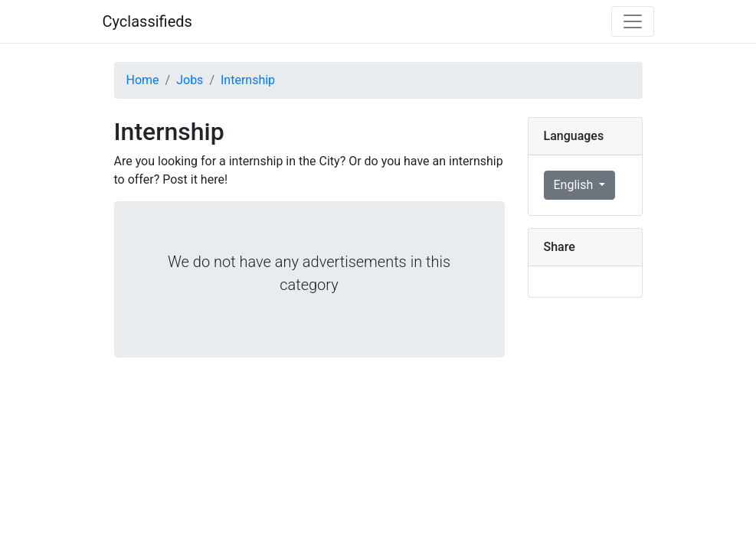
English (575, 185)
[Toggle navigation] (633, 21)
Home (143, 80)
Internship (248, 80)
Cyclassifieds (147, 21)
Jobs (190, 80)
